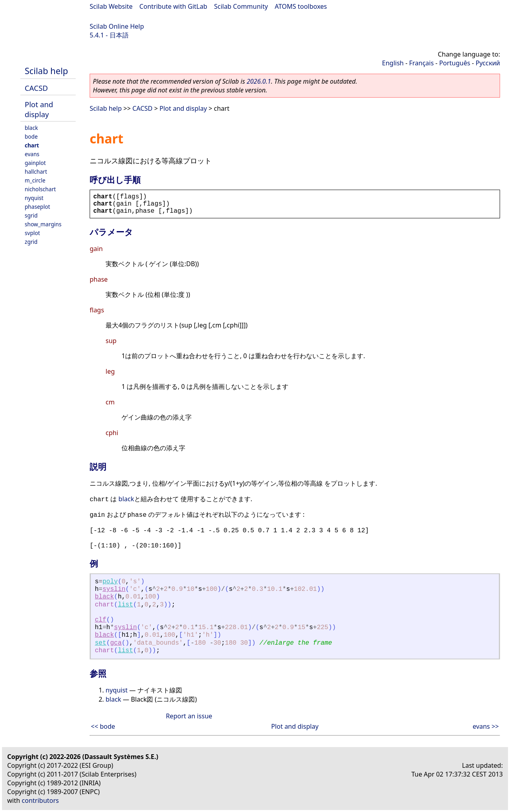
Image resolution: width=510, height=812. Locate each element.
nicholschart (40, 189)
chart (32, 145)
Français (422, 63)
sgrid (31, 215)
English (393, 63)
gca (116, 643)
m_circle (35, 180)
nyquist (34, 198)
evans (32, 154)
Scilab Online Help (117, 26)
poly (110, 582)
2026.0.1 (259, 81)
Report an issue (189, 716)
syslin (114, 589)
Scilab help (46, 71)
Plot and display (39, 109)
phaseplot (37, 207)
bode (31, 136)
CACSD (36, 88)
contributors (40, 800)
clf (101, 620)
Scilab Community (241, 6)
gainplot (35, 163)
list (126, 605)
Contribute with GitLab (173, 6)
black (31, 128)
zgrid (31, 242)
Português (455, 63)
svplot (32, 233)
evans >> (486, 726)
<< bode (103, 726)
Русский (488, 63)
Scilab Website (111, 6)
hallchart (36, 172)
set (101, 643)
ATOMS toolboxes (301, 6)
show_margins (43, 224)
